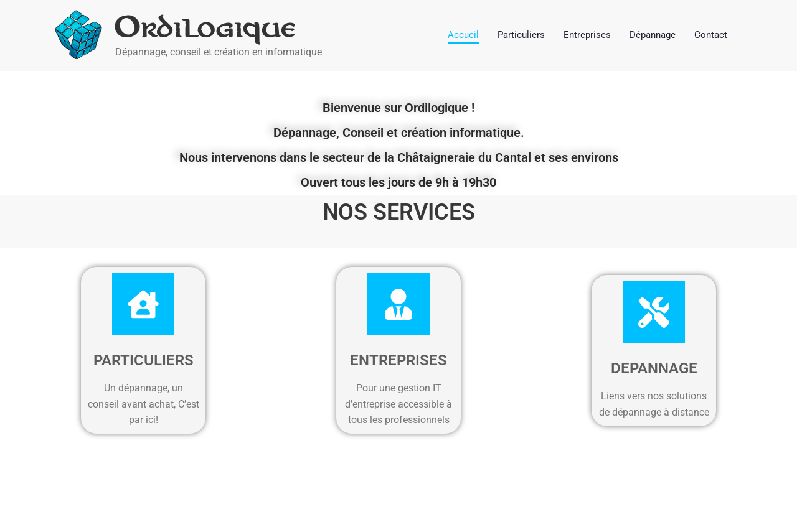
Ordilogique (206, 27)
